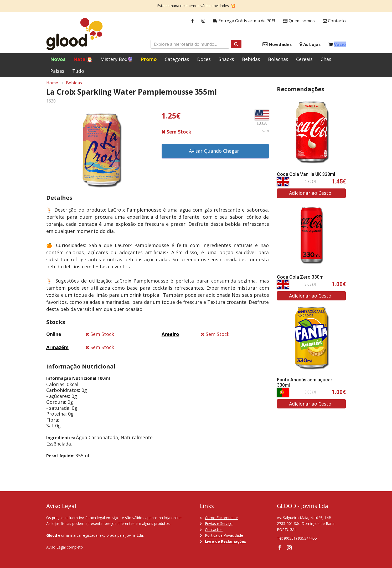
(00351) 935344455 (300, 538)
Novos (58, 59)
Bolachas (278, 59)
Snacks (226, 59)
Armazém (57, 350)
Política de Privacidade (224, 535)
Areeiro (170, 337)
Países (57, 71)
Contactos (214, 529)
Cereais (304, 59)
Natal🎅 (83, 59)
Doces (204, 59)
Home (52, 86)
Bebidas (251, 59)
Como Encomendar (221, 518)
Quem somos (299, 21)
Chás (326, 59)
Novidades (277, 45)
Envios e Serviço (219, 523)
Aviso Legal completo (65, 547)
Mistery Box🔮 (117, 59)
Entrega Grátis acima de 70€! (244, 21)
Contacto (334, 21)
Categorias (177, 59)
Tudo (78, 71)
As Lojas (310, 45)
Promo (149, 59)
